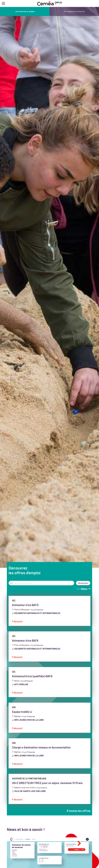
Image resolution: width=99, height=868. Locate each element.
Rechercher (83, 586)
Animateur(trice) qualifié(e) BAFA (32, 679)
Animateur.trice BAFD (25, 608)
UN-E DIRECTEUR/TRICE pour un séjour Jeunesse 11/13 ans (47, 786)
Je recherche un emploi (25, 11)
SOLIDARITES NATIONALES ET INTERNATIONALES (37, 616)
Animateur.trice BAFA (25, 644)
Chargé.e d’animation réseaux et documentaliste (41, 751)
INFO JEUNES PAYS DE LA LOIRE (29, 723)
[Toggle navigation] (3, 3)
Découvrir (17, 625)
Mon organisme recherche (74, 11)
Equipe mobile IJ (22, 715)
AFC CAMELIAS (21, 688)
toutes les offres (79, 814)
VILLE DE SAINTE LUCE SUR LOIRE (30, 795)
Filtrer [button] (84, 592)
